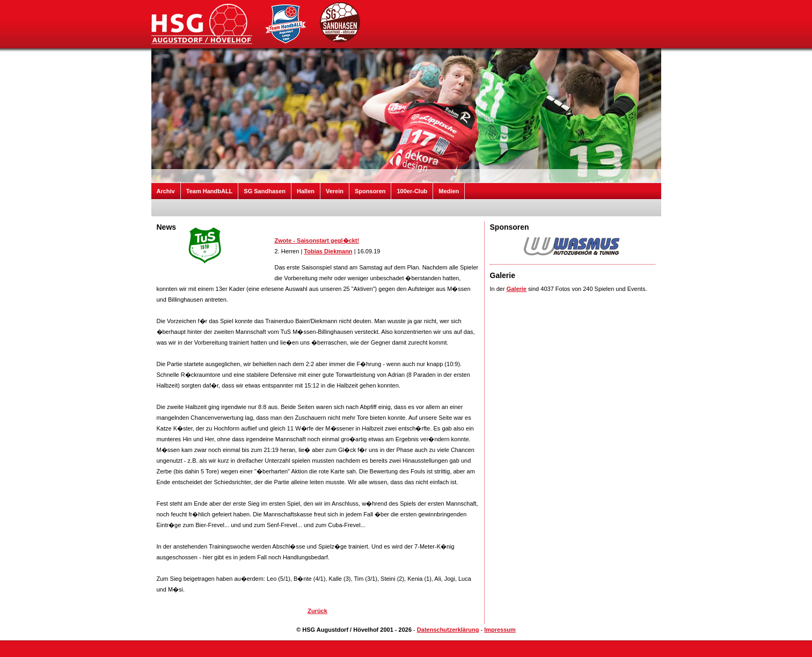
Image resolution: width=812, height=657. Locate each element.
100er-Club (412, 191)
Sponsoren (370, 191)
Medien (449, 191)
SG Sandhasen (265, 191)
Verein (335, 191)
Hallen (306, 191)
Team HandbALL (210, 191)
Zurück (317, 611)
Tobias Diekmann (328, 251)
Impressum (500, 630)
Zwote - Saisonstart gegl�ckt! (317, 240)
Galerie (517, 289)
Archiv (166, 191)
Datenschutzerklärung (448, 630)
